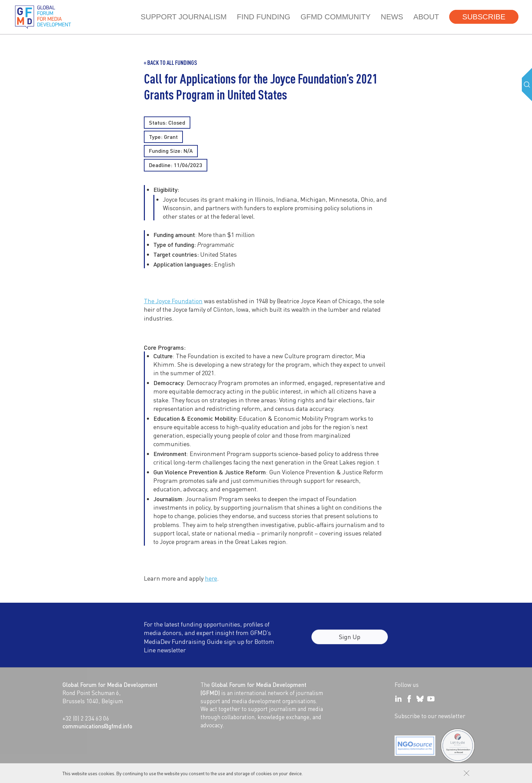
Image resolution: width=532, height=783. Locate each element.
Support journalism (184, 17)
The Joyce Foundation (173, 301)
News (392, 17)
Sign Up (350, 641)
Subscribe (484, 17)
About (426, 17)
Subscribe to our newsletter (430, 716)
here (211, 578)
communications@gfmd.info (97, 726)
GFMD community (336, 17)
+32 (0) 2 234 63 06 (86, 718)
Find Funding (264, 17)
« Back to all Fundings (170, 62)
